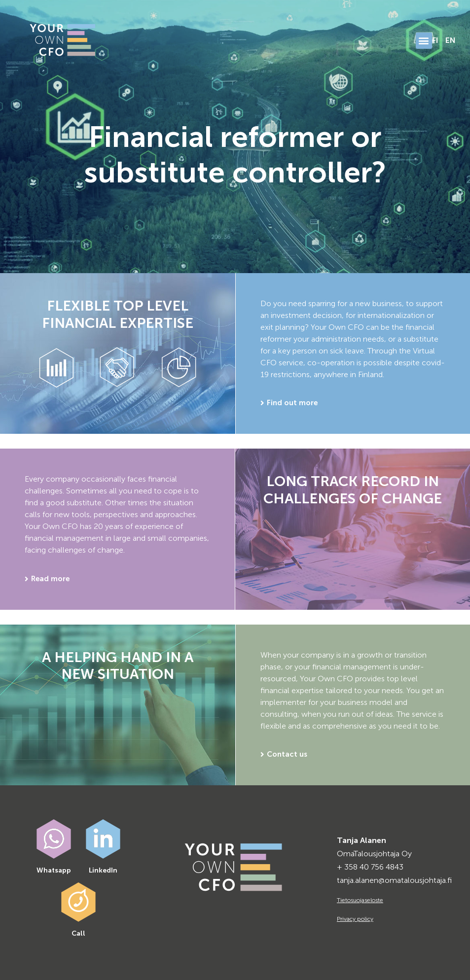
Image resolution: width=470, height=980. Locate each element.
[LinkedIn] (103, 839)
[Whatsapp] (54, 839)
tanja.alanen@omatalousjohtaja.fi (394, 880)
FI (435, 40)
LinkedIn (103, 870)
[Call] (78, 902)
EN (451, 40)
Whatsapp (54, 870)
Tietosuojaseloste (360, 900)
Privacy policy (355, 919)
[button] (424, 41)
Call (78, 933)
